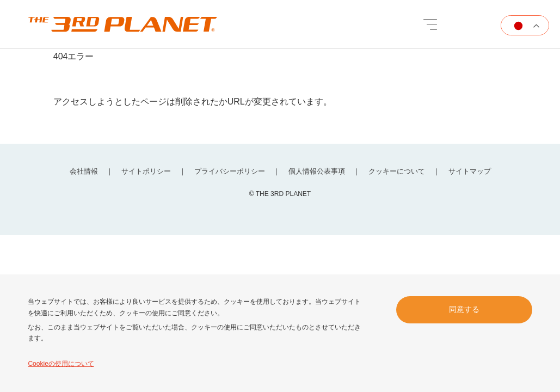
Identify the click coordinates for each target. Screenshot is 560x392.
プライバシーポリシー (230, 171)
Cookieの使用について (61, 364)
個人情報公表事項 (317, 171)
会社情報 (84, 171)
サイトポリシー (146, 171)
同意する (464, 309)
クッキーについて (397, 171)
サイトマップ (470, 171)
